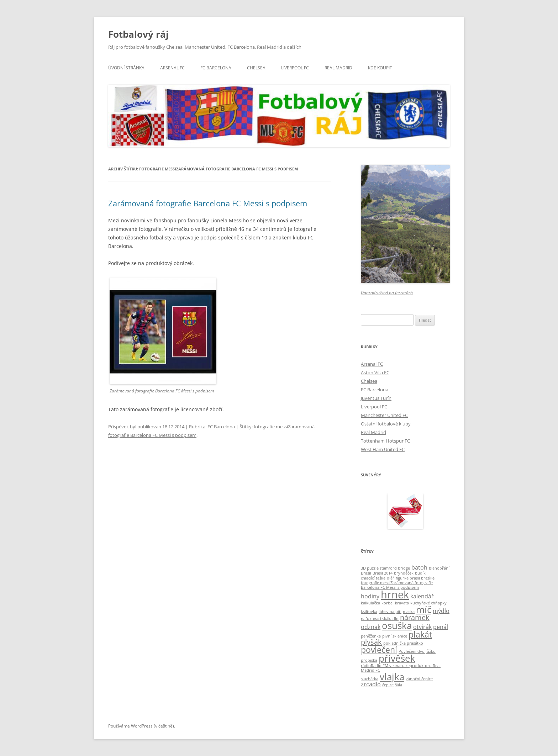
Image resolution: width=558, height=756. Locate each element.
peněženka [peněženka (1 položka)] (371, 636)
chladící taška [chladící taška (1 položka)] (373, 578)
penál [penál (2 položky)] (441, 627)
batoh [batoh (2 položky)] (419, 567)
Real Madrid (338, 68)
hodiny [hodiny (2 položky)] (370, 596)
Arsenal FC (172, 68)
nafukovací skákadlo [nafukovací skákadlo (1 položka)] (380, 619)
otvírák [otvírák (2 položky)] (422, 627)
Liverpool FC (295, 68)
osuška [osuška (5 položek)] (397, 626)
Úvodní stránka (126, 68)
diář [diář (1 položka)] (391, 578)
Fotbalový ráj (138, 34)
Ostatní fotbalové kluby (386, 424)
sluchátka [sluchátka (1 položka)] (370, 679)
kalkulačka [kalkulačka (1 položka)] (370, 603)
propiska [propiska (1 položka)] (369, 660)
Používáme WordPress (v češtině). (142, 726)
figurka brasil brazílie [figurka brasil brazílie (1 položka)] (415, 578)
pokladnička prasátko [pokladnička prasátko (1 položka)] (403, 643)
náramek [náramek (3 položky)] (415, 617)
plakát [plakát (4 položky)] (420, 634)
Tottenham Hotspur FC (385, 441)
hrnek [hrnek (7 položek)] (395, 594)
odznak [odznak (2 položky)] (371, 627)
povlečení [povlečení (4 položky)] (379, 650)
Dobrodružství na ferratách (387, 293)
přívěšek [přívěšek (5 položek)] (397, 658)
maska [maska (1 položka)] (409, 612)
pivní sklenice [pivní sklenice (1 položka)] (395, 636)
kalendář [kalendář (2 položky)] (422, 596)
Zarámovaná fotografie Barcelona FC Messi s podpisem (208, 203)
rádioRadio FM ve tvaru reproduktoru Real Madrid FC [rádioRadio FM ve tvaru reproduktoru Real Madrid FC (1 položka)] (401, 668)
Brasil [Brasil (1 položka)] (366, 573)
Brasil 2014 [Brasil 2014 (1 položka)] (383, 573)
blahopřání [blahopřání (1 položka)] (439, 568)
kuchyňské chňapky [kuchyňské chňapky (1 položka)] (428, 603)
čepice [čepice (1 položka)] (388, 685)
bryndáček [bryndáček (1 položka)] (404, 573)
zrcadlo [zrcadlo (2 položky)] (371, 684)
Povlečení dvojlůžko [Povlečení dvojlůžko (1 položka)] (417, 651)
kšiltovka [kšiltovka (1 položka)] (369, 612)
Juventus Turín (376, 398)
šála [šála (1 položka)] (399, 685)
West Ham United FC (383, 449)
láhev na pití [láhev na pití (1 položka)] (390, 612)
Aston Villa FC (375, 372)
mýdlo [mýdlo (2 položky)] (441, 611)
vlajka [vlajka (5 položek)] (392, 677)
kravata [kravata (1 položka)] (402, 603)
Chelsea (256, 68)
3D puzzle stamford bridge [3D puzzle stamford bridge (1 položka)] (385, 568)
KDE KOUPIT (380, 68)
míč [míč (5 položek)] (424, 610)
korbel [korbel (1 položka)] (388, 603)
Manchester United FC (384, 415)
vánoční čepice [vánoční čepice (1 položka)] (419, 679)
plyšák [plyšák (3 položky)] (371, 642)
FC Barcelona (216, 68)
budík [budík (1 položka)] (420, 573)
